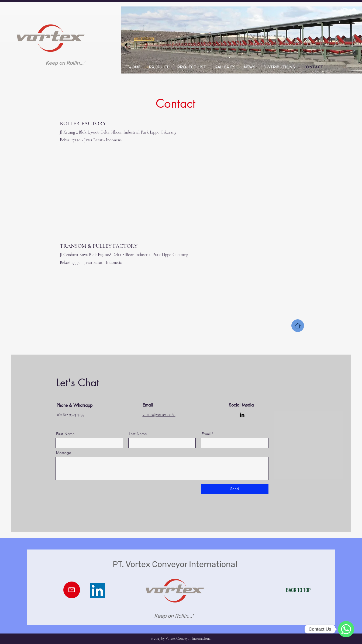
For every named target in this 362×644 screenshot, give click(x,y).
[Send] (235, 489)
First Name (65, 434)
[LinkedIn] (242, 415)
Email (206, 434)
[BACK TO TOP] (298, 590)
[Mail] (72, 590)
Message (64, 453)
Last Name (138, 434)
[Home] (298, 326)
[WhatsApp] (346, 629)
